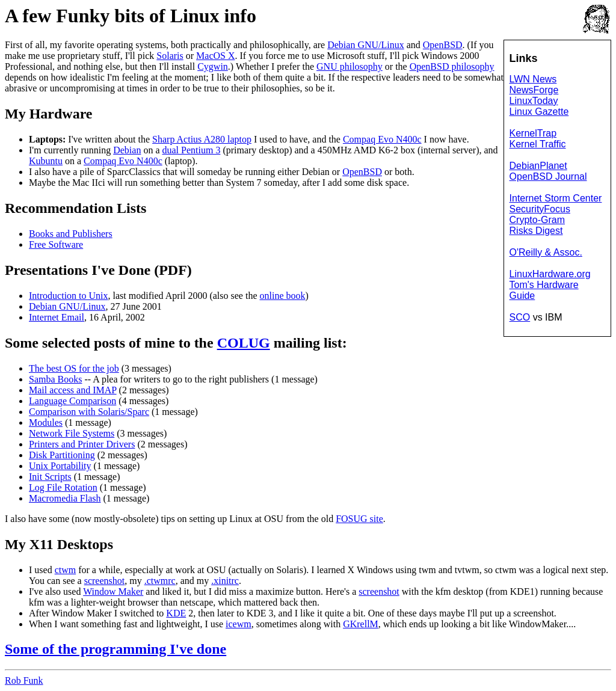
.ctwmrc (160, 581)
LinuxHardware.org (550, 274)
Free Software (56, 244)
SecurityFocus (540, 209)
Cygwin (213, 66)
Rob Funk (24, 680)
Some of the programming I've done (115, 649)
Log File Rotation (63, 487)
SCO (520, 317)
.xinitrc (225, 581)
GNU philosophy (350, 66)
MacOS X (215, 56)
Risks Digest (536, 231)
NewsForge (534, 90)
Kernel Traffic (538, 144)
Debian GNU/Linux (366, 45)
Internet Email (57, 317)
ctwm (66, 570)
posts (109, 343)
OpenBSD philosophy (452, 66)
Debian (127, 150)
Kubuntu (46, 161)
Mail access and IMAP (73, 390)
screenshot (105, 581)
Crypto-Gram (537, 220)
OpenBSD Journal (548, 177)
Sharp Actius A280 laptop (202, 139)
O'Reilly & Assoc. (546, 252)
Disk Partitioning (62, 455)
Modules (46, 422)
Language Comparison (72, 401)
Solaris (170, 56)
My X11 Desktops (59, 544)
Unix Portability (60, 466)
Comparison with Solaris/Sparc (89, 412)
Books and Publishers (71, 234)
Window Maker (113, 591)
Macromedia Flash (65, 498)
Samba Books (55, 379)
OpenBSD (443, 45)
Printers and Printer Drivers (82, 444)
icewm (239, 624)
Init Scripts (50, 477)
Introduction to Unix (69, 296)
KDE (176, 613)
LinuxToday (534, 101)
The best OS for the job (74, 368)
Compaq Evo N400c (382, 139)
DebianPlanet (538, 166)
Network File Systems (72, 433)
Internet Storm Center (556, 198)
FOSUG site (359, 519)
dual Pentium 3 (192, 150)
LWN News (533, 79)
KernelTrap (533, 133)
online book (283, 296)
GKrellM (361, 624)
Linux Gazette (539, 112)
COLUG (244, 343)
